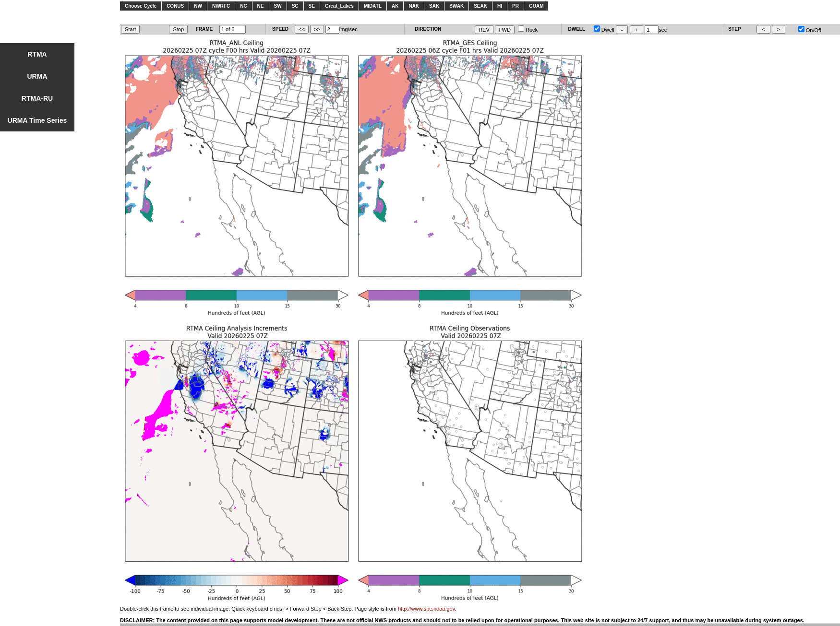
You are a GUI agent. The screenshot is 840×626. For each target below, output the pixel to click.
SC (295, 6)
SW (278, 6)
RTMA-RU (37, 98)
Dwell (604, 30)
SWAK (456, 6)
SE (312, 6)
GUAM (536, 6)
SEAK (480, 6)
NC (243, 6)
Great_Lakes (339, 6)
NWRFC (221, 6)
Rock (528, 30)
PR (516, 6)
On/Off (810, 30)
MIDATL (373, 6)
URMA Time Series (37, 120)
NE (261, 6)
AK (395, 6)
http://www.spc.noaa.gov (426, 609)
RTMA (37, 54)
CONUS (175, 6)
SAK (434, 6)
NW (198, 6)
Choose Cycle (141, 6)
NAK (414, 6)
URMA (37, 76)
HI (500, 6)
